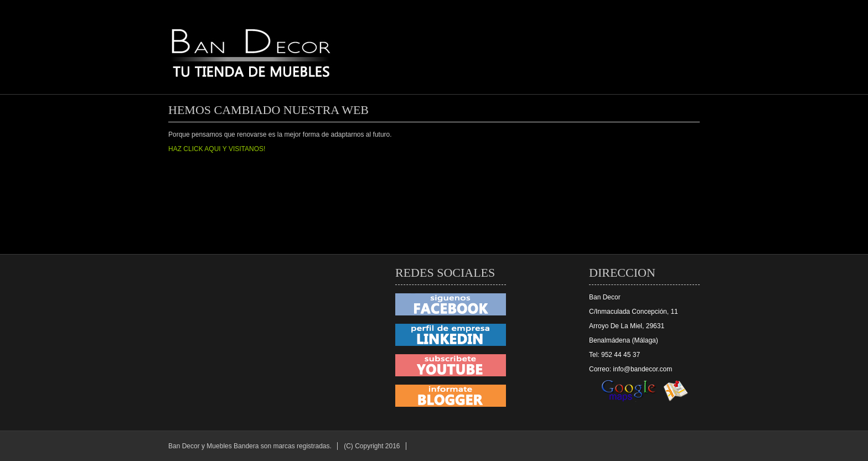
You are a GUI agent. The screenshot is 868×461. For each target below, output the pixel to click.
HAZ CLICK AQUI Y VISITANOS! (217, 149)
